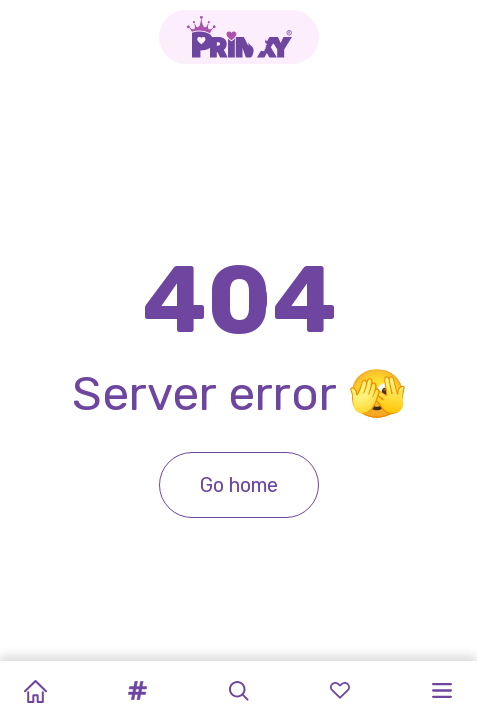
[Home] (35, 691)
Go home (239, 485)
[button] (137, 691)
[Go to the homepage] (239, 37)
